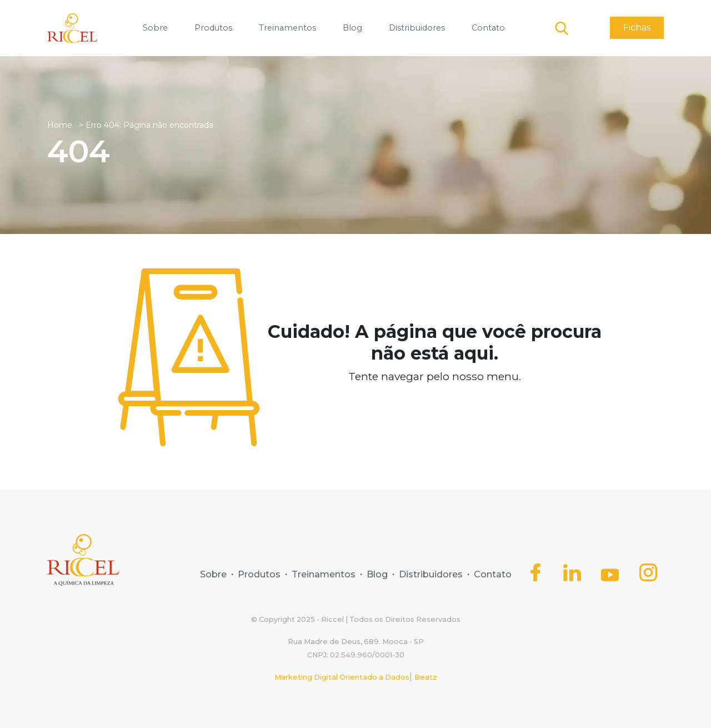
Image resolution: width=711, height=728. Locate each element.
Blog (352, 28)
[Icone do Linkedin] (572, 572)
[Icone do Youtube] (610, 575)
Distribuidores (417, 28)
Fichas (637, 28)
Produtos (213, 28)
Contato (488, 28)
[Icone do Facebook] (535, 572)
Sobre (155, 28)
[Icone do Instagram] (648, 572)
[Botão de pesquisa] (562, 28)
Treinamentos (287, 28)
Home (60, 125)
